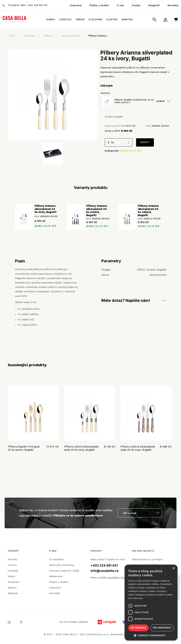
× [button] (174, 568)
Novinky (13, 559)
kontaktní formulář (120, 578)
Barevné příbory (71, 36)
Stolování (95, 19)
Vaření (80, 19)
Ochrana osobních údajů (64, 571)
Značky (136, 5)
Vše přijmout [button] (138, 628)
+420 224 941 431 (37, 5)
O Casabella (56, 559)
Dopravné (76, 5)
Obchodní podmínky (62, 565)
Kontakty (173, 5)
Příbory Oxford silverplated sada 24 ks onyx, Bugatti (138, 448)
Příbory (48, 36)
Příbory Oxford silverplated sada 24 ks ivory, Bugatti (81, 448)
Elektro (112, 19)
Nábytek (127, 19)
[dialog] (151, 603)
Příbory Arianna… (98, 36)
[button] (151, 635)
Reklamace (56, 576)
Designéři (154, 5)
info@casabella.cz (105, 571)
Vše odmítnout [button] (162, 628)
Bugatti (119, 117)
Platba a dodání (99, 5)
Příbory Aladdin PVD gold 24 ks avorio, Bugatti (24, 448)
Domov (51, 19)
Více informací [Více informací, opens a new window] (135, 598)
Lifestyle (65, 19)
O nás (120, 5)
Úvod (12, 36)
